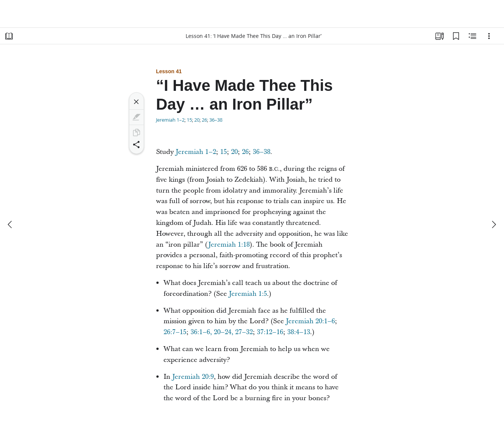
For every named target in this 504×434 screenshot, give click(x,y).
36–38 (216, 120)
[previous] (10, 225)
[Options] (489, 36)
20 (197, 120)
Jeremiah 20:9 (193, 377)
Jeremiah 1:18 (229, 245)
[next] (493, 225)
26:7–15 (175, 332)
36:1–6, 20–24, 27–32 (222, 332)
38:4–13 (299, 332)
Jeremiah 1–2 (170, 120)
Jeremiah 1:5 (248, 294)
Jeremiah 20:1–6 (310, 321)
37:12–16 (270, 332)
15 (189, 120)
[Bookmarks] (456, 36)
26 (204, 120)
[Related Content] (472, 36)
